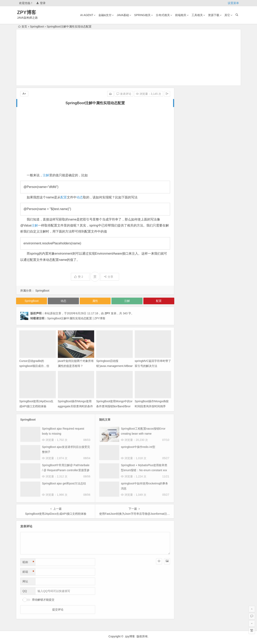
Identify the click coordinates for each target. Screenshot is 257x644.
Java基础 (123, 15)
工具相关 (197, 15)
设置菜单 (233, 3)
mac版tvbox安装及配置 (216, 140)
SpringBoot (37, 27)
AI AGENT (87, 15)
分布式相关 (163, 15)
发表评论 (124, 94)
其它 (227, 15)
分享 (109, 277)
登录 (41, 3)
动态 (80, 197)
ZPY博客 (27, 12)
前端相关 (181, 15)
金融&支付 (105, 15)
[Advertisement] (128, 57)
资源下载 (214, 15)
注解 (46, 175)
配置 (64, 197)
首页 (23, 27)
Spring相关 (142, 15)
